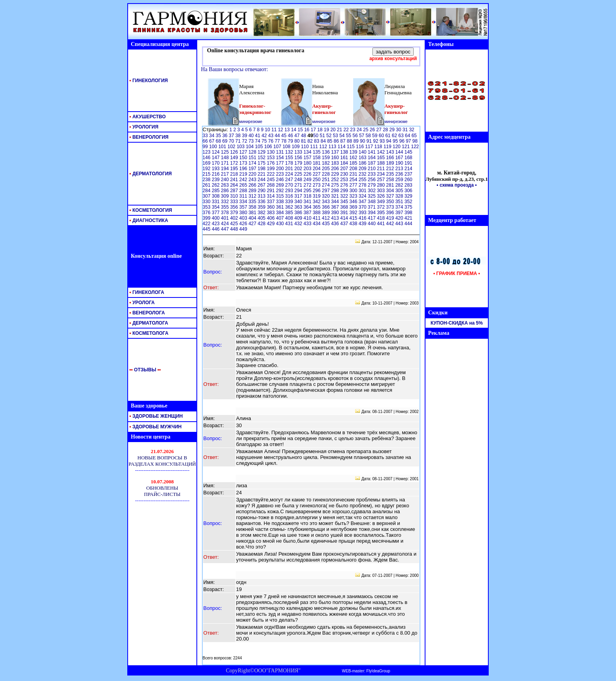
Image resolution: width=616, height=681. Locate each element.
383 (271, 213)
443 (400, 224)
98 (415, 141)
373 (391, 207)
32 (412, 130)
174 (253, 163)
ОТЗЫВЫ (144, 370)
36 (226, 136)
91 (370, 141)
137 (336, 152)
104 (250, 147)
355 (225, 207)
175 (262, 163)
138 (345, 152)
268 (271, 185)
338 (280, 202)
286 (225, 191)
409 (299, 218)
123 (207, 152)
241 (235, 180)
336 (262, 202)
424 (225, 224)
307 (207, 196)
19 (327, 130)
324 (363, 196)
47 (298, 136)
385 (290, 213)
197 (253, 169)
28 (386, 130)
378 (225, 213)
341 (308, 202)
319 (317, 196)
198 (262, 169)
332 (225, 202)
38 (239, 136)
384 (280, 213)
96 (402, 141)
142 (381, 152)
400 (216, 218)
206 (336, 169)
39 (245, 136)
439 (363, 224)
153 (271, 158)
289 (253, 191)
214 (409, 169)
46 (291, 136)
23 (353, 130)
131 (280, 152)
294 (299, 191)
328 (400, 196)
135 (317, 152)
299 (345, 191)
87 (344, 141)
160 (336, 158)
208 (354, 169)
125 (225, 152)
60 (382, 136)
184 (345, 163)
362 (290, 207)
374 (400, 207)
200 (280, 169)
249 (308, 180)
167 (400, 158)
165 (381, 158)
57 (362, 136)
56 (356, 136)
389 (326, 213)
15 (301, 130)
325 (372, 196)
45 (285, 136)
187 (372, 163)
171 (225, 163)
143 (391, 152)
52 (329, 136)
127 (244, 152)
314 (271, 196)
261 (207, 185)
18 (321, 130)
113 (333, 147)
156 (299, 158)
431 (290, 224)
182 (326, 163)
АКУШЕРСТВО (147, 117)
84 (324, 141)
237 (409, 174)
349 (381, 202)
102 (232, 147)
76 (271, 141)
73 (252, 141)
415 (354, 218)
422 (207, 224)
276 (345, 185)
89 (357, 141)
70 (232, 141)
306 (409, 191)
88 (350, 141)
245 (271, 180)
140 (363, 152)
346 (354, 202)
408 (290, 218)
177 (280, 163)
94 (390, 141)
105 (259, 147)
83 (317, 141)
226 (308, 174)
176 (271, 163)
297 (326, 191)
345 (345, 202)
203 (308, 169)
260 (409, 180)
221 (262, 174)
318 (308, 196)
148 (225, 158)
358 (253, 207)
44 (278, 136)
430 (280, 224)
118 (379, 147)
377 (216, 213)
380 (244, 213)
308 (216, 196)
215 (207, 174)
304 (391, 191)
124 (216, 152)
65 (414, 136)
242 (244, 180)
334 (244, 202)
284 (207, 191)
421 (409, 218)
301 (363, 191)
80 (298, 141)
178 (290, 163)
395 (381, 213)
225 (299, 174)
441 (381, 224)
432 (299, 224)
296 (317, 191)
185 (354, 163)
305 (400, 191)
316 (290, 196)
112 (324, 147)
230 (345, 174)
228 (326, 174)
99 (206, 147)
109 (296, 147)
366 (326, 207)
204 (317, 169)
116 (360, 147)
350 (391, 202)
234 (381, 174)
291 (271, 191)
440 (372, 224)
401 (225, 218)
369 (354, 207)
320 (326, 196)
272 (308, 185)
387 (308, 213)
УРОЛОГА (141, 303)
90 (363, 141)
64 (408, 136)
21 (340, 130)
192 (207, 169)
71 (239, 141)
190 (400, 163)
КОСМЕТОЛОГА (148, 333)
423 (216, 224)
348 (372, 202)
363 (299, 207)
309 (225, 196)
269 (280, 185)
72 (245, 141)
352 (409, 202)
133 (299, 152)
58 (369, 136)
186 (363, 163)
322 (345, 196)
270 (290, 185)
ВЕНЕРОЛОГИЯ (148, 137)
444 (409, 224)
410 (308, 218)
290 (262, 191)
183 (336, 163)
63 (402, 136)
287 (235, 191)
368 (345, 207)
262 (216, 185)
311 (244, 196)
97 (409, 141)
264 (235, 185)
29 (393, 130)
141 (372, 152)
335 (253, 202)
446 (216, 229)
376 (207, 213)
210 (372, 169)
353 (207, 207)
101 (223, 147)
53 (336, 136)
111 (314, 147)
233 (372, 174)
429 (271, 224)
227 (317, 174)
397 (400, 213)
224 (290, 174)
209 (363, 169)
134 (308, 152)
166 (391, 158)
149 (235, 158)
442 (391, 224)
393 (363, 213)
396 (391, 213)
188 (381, 163)
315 (280, 196)
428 (262, 224)
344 (336, 202)
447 (225, 229)
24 (360, 130)
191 (409, 163)
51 (323, 136)
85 (331, 141)
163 (363, 158)
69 (226, 141)
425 (235, 224)
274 (326, 185)
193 (216, 169)
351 (400, 202)
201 (290, 169)
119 (388, 147)
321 (336, 196)
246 (280, 180)
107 (278, 147)
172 (235, 163)
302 (372, 191)
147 (216, 158)
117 (369, 147)
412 (326, 218)
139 (354, 152)
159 (326, 158)
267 (262, 185)
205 (326, 169)
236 (400, 174)
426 (244, 224)
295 (308, 191)
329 (409, 196)
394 (372, 213)
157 (308, 158)
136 (326, 152)
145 (409, 152)
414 (345, 218)
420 (400, 218)
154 (280, 158)
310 (235, 196)
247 (290, 180)
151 (253, 158)
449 (243, 229)
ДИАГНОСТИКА (148, 220)
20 (334, 130)
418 (381, 218)
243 (253, 180)
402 (235, 218)
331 (216, 202)
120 (397, 147)
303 (381, 191)
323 (354, 196)
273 (317, 185)
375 (409, 207)
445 (207, 229)
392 (354, 213)
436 (336, 224)
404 (253, 218)
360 (271, 207)
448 (235, 229)
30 (399, 130)
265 (244, 185)
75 (265, 141)
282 (400, 185)
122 (415, 147)
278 (363, 185)
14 (294, 130)
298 (336, 191)
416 (363, 218)
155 (290, 158)
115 (351, 147)
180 (308, 163)
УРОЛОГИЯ (143, 127)
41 (258, 136)
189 (391, 163)
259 (400, 180)
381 (253, 213)
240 (225, 180)
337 (271, 202)
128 (253, 152)
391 (345, 213)
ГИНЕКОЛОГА (146, 292)
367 (336, 207)
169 (207, 163)
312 (253, 196)
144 (400, 152)
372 (381, 207)
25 (366, 130)
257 (381, 180)
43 (271, 136)
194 (225, 169)
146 (207, 158)
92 (376, 141)
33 (206, 136)
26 (373, 130)
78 (285, 141)
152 (262, 158)
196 (244, 169)
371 (372, 207)
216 (216, 174)
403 (244, 218)
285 (216, 191)
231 (354, 174)
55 (349, 136)
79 (291, 141)
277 (354, 185)
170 (216, 163)
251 (326, 180)
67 (212, 141)
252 (336, 180)
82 (311, 141)
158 (317, 158)
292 (280, 191)
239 (216, 180)
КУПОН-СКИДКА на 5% (457, 323)
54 (343, 136)
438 (354, 224)
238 (207, 180)
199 (271, 169)
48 (304, 136)
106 (269, 147)
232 (363, 174)
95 (396, 141)
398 (409, 213)
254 (354, 180)
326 (381, 196)
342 (317, 202)
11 (275, 130)
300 (354, 191)
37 (232, 136)
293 (290, 191)
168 (409, 158)
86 (337, 141)
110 (305, 147)
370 (363, 207)
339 (290, 202)
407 (280, 218)
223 (280, 174)
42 (265, 136)
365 (317, 207)
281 (391, 185)
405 (262, 218)
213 (400, 169)
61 (389, 136)
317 (299, 196)
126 (235, 152)
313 (262, 196)
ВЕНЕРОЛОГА (147, 313)
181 (317, 163)
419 (391, 218)
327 (391, 196)
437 (345, 224)
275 (336, 185)
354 (216, 207)
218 (235, 174)
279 (372, 185)
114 (342, 147)
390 (336, 213)
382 (262, 213)
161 (345, 158)
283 (409, 185)
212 (391, 169)
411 (317, 218)
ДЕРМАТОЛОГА (148, 323)
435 (326, 224)
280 (381, 185)
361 (280, 207)
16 (307, 130)
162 (354, 158)
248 (299, 180)
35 (219, 136)
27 (380, 130)
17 (314, 130)
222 (271, 174)
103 (241, 147)
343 (326, 202)
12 (281, 130)
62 (395, 136)
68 (219, 141)
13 (288, 130)
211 (381, 169)
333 (235, 202)
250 (317, 180)
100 (214, 147)
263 (225, 185)
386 (299, 213)
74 (258, 141)
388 (317, 213)
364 (308, 207)
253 (345, 180)
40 (252, 136)
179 (299, 163)
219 (244, 174)
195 (235, 169)
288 (244, 191)
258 (391, 180)
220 (253, 174)
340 (299, 202)
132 (290, 152)
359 (262, 207)
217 (225, 174)
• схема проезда (455, 185)
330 (207, 202)
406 (271, 218)
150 (244, 158)
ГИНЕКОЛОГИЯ (148, 81)
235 (391, 174)
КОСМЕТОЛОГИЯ (150, 210)
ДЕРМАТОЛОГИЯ (150, 174)
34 (212, 136)
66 (206, 141)
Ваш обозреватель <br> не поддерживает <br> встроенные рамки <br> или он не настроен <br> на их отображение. (162, 472)
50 (316, 136)
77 (278, 141)
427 (253, 224)
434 (317, 224)
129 (262, 152)
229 (336, 174)
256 (372, 180)
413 (336, 218)
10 (268, 130)
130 (271, 152)
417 (372, 218)
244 (262, 180)
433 (308, 224)
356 (235, 207)
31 (406, 130)
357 (244, 207)
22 (347, 130)
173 (244, 163)
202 (299, 169)
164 (372, 158)
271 (299, 185)
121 (406, 147)
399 (207, 218)
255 (363, 180)
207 (345, 169)
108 (287, 147)
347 (363, 202)
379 (235, 213)
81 (304, 141)
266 (253, 185)
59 (375, 136)
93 (383, 141)
